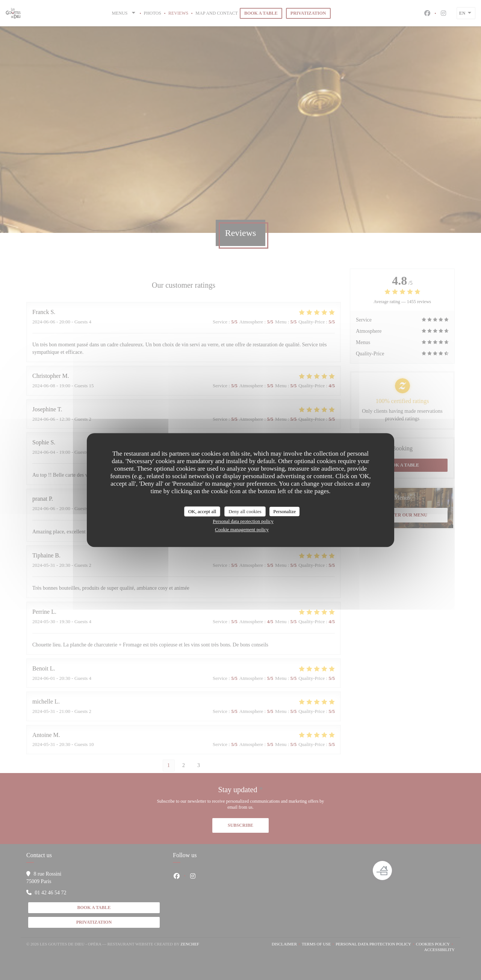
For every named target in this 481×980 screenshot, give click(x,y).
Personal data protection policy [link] (243, 521)
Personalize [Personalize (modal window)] (284, 511)
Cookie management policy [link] (242, 529)
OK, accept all (202, 511)
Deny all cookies (245, 511)
